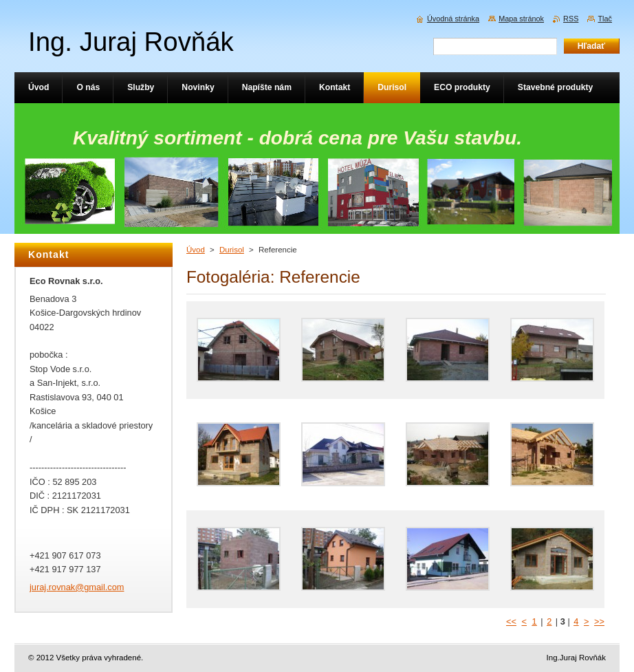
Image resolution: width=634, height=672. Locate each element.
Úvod (196, 250)
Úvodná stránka (453, 19)
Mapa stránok (521, 19)
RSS (571, 19)
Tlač (605, 19)
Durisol (232, 250)
